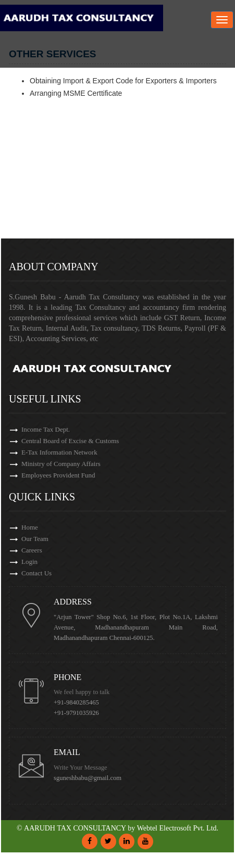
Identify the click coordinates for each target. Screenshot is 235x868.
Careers (32, 550)
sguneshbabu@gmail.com (88, 778)
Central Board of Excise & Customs (70, 441)
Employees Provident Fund (58, 475)
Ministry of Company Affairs (61, 464)
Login (29, 562)
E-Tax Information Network (59, 452)
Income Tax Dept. (46, 429)
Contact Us (36, 573)
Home (30, 527)
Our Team (35, 539)
